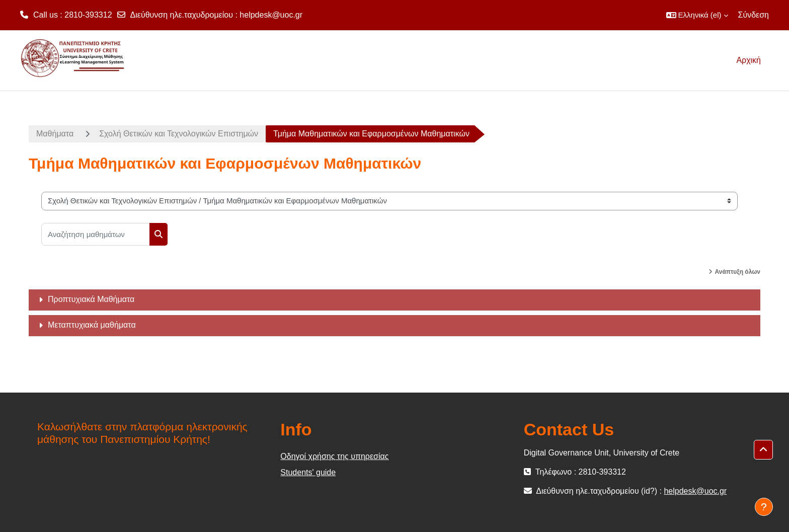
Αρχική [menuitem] (748, 60)
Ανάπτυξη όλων (738, 272)
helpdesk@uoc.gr (271, 15)
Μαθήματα (55, 134)
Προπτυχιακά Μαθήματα (91, 299)
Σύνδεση (754, 15)
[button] (697, 15)
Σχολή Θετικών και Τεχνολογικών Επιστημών (179, 134)
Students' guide (308, 472)
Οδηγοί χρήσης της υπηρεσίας (334, 456)
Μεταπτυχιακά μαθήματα (92, 325)
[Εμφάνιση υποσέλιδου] (764, 507)
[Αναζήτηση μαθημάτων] (96, 234)
